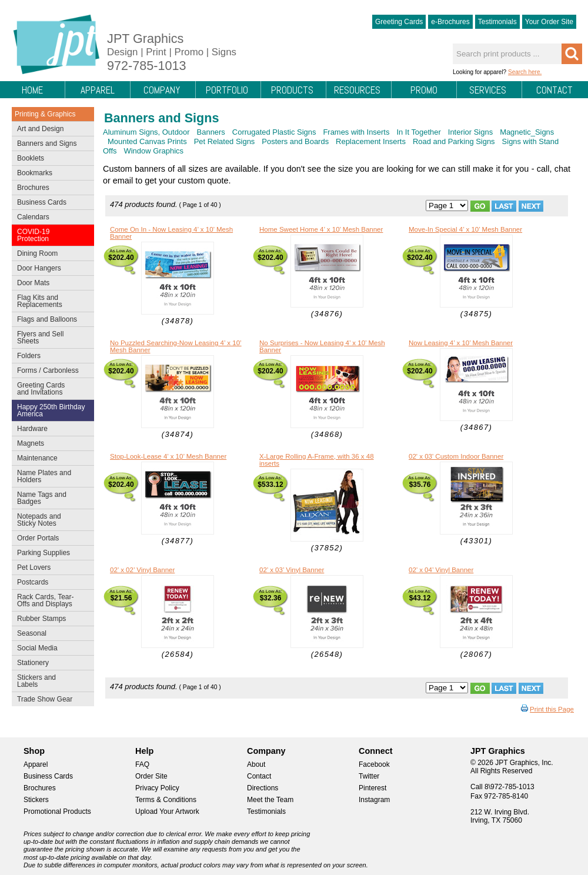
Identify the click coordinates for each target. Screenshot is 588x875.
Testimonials (497, 22)
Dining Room (50, 255)
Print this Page (552, 709)
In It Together (418, 132)
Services (488, 90)
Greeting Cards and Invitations (50, 389)
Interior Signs (470, 132)
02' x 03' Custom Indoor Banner (456, 456)
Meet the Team (270, 800)
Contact (554, 90)
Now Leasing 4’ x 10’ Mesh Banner (461, 343)
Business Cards (50, 203)
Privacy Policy (157, 788)
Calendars (33, 217)
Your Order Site (549, 22)
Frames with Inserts (356, 132)
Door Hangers (50, 269)
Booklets (31, 158)
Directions (263, 788)
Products (292, 90)
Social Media (50, 649)
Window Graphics (154, 151)
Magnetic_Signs (527, 132)
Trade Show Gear (50, 700)
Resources (357, 90)
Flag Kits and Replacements (50, 301)
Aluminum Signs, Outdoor (146, 132)
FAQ (142, 764)
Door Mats (50, 284)
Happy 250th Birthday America (51, 410)
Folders (50, 357)
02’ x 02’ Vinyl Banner (142, 570)
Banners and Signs (50, 145)
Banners (211, 132)
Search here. (525, 72)
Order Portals (38, 538)
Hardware (32, 429)
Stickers (36, 800)
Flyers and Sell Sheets (50, 338)
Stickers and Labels (50, 681)
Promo (424, 90)
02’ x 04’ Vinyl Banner (441, 570)
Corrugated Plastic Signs (274, 132)
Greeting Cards (399, 22)
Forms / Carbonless (48, 370)
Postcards (50, 583)
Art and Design (50, 130)
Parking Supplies (50, 554)
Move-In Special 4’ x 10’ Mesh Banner (465, 229)
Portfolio (227, 90)
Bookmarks (35, 173)
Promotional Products (57, 811)
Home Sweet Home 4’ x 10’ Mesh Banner (321, 229)
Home (32, 90)
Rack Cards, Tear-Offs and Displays (50, 600)
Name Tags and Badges (50, 498)
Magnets (31, 443)
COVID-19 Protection (50, 235)
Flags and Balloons (50, 320)
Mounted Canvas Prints (147, 141)
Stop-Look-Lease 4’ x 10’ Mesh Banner (168, 456)
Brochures (50, 189)
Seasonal (50, 634)
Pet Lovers (50, 569)
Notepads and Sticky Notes (50, 520)
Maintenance (50, 459)
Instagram (374, 800)
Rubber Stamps (41, 619)
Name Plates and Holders (44, 476)
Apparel (98, 90)
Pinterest (372, 788)
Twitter (369, 776)
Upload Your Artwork (167, 811)
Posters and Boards (295, 141)
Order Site (151, 776)
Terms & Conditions (166, 800)
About (256, 764)
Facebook (374, 764)
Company (162, 90)
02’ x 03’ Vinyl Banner (292, 570)
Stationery (50, 664)
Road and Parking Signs (454, 141)
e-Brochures (450, 22)
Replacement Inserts (371, 141)
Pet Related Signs (225, 141)
